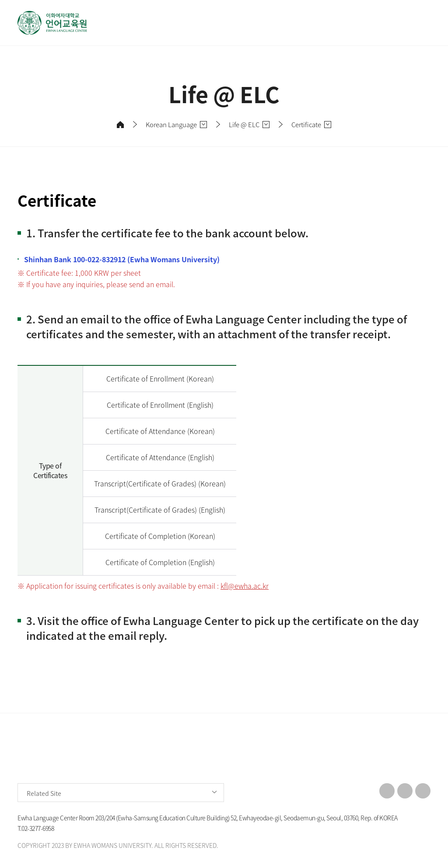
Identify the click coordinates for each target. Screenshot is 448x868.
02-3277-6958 (38, 828)
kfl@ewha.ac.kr (245, 586)
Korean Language (171, 125)
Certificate (306, 125)
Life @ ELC (244, 125)
